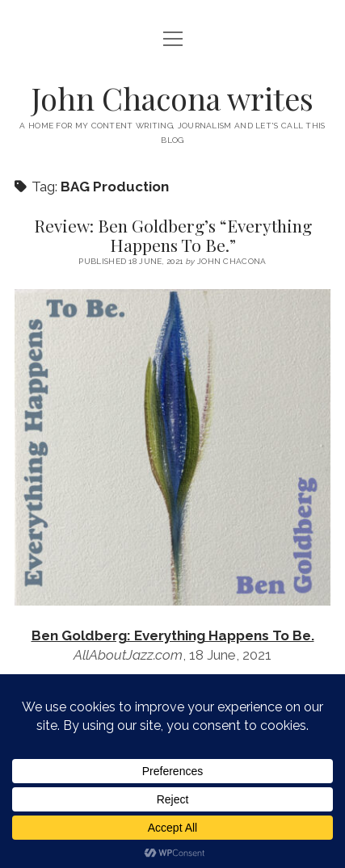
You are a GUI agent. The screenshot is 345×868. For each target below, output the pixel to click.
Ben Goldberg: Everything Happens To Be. (173, 635)
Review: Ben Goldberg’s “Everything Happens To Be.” (173, 235)
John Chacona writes (172, 98)
